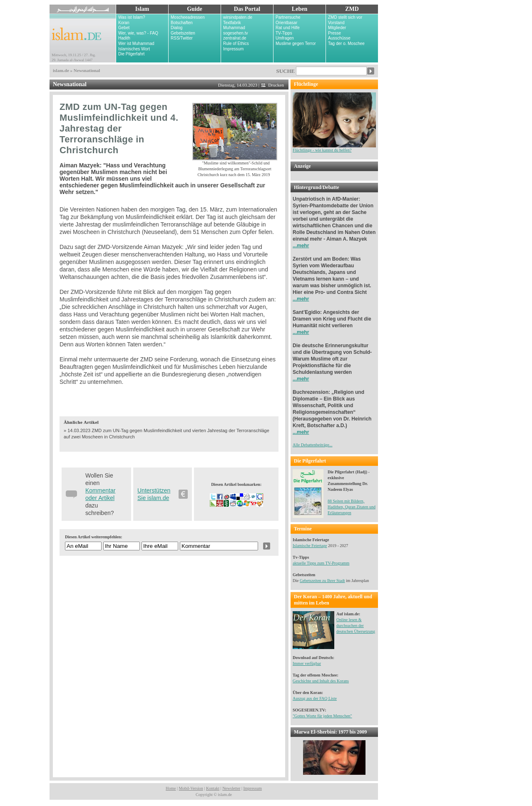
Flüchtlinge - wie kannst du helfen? (334, 148)
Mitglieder (337, 28)
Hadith (124, 38)
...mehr (301, 246)
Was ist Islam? (132, 17)
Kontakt (213, 788)
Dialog (177, 28)
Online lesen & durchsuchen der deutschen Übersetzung (356, 626)
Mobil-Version (191, 788)
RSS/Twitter (182, 38)
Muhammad (234, 28)
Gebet (124, 28)
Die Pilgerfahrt (131, 54)
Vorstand (336, 23)
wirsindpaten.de (238, 17)
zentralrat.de (235, 38)
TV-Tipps (284, 33)
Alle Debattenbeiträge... (313, 445)
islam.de (61, 70)
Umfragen (285, 38)
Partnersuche (288, 17)
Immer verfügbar (307, 663)
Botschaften (182, 23)
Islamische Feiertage (310, 546)
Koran (124, 23)
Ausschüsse (339, 38)
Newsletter (231, 788)
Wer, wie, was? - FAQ (138, 33)
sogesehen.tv (236, 33)
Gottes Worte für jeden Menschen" (323, 716)
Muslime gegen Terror (296, 44)
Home (171, 788)
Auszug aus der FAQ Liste (315, 698)
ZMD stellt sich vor (345, 17)
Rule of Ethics (236, 44)
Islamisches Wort (134, 49)
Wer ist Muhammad (136, 44)
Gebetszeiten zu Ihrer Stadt (322, 581)
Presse (334, 33)
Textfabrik (232, 23)
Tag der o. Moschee (346, 44)
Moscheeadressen (188, 17)
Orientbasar (286, 23)
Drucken (272, 85)
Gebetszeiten (183, 33)
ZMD (352, 9)
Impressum (233, 49)
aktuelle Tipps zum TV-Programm (321, 563)
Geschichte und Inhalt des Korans (321, 681)
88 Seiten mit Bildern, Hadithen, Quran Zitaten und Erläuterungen (352, 507)
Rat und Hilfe (288, 28)
